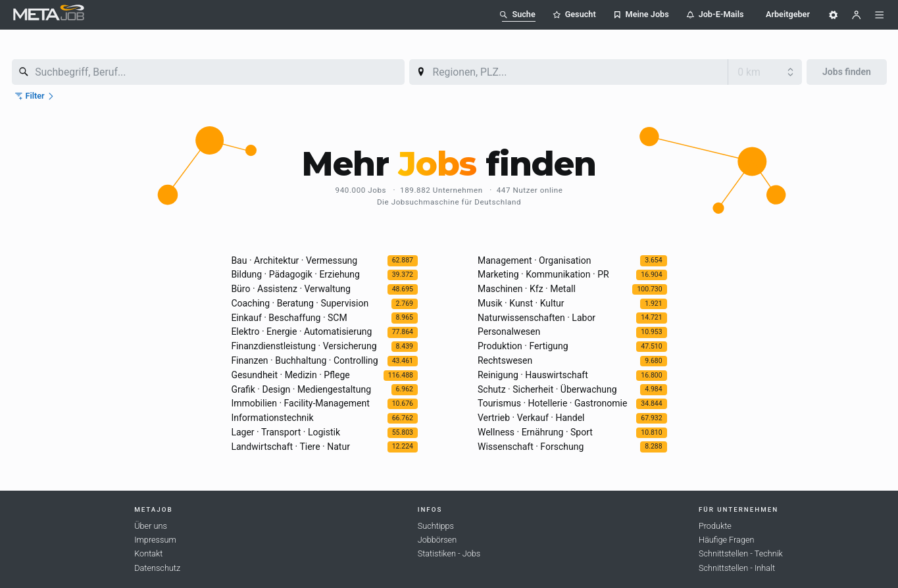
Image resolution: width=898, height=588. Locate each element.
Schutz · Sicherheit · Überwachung (547, 389)
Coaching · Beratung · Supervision (300, 303)
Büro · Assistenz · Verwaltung (290, 289)
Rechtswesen (505, 360)
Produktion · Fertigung (523, 346)
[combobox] (208, 72)
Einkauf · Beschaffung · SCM (289, 318)
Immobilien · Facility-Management (300, 403)
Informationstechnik (272, 418)
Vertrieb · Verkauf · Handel (531, 418)
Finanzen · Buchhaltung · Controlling (304, 360)
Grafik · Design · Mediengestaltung (301, 389)
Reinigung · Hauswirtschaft (533, 375)
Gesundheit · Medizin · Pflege (290, 375)
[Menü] (880, 15)
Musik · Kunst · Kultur (521, 303)
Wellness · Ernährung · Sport (535, 432)
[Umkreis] (765, 72)
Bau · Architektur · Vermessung (294, 260)
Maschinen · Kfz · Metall (527, 289)
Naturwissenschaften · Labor (536, 318)
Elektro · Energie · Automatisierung (301, 331)
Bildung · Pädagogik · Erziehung (295, 274)
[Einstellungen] (834, 15)
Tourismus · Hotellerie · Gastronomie (552, 403)
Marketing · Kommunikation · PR (543, 274)
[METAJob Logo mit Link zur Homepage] (49, 14)
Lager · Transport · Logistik (286, 432)
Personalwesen (509, 331)
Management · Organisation (534, 260)
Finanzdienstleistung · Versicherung (304, 346)
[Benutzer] (857, 15)
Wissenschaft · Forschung (531, 447)
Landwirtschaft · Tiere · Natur (290, 447)
